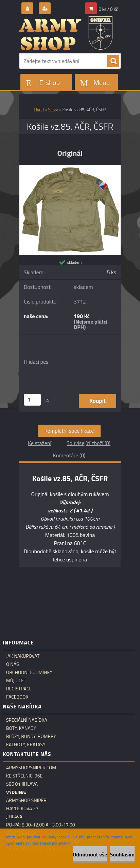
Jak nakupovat (23, 656)
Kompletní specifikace (69, 431)
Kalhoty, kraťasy (26, 744)
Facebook (17, 697)
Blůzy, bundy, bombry (31, 736)
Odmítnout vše (90, 854)
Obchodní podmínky (29, 672)
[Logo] (66, 33)
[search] (113, 61)
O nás (13, 664)
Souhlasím (122, 854)
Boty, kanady (21, 728)
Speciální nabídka (27, 720)
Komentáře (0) (69, 455)
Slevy (53, 110)
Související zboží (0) (89, 443)
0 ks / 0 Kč (109, 9)
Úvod (39, 110)
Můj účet (16, 681)
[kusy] (32, 400)
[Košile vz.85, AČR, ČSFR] (70, 168)
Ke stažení (40, 443)
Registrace (19, 689)
